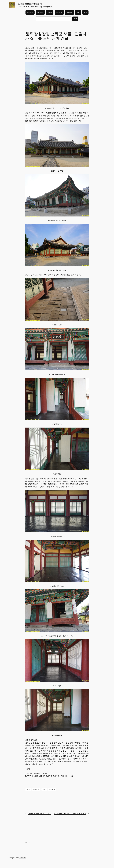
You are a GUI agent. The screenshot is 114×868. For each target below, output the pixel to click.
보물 (44, 789)
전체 (78, 12)
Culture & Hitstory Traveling (30, 4)
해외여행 (69, 12)
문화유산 (30, 12)
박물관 (50, 12)
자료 (85, 12)
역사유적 (40, 12)
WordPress (23, 858)
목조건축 (36, 789)
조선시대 (52, 789)
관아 (28, 789)
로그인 (28, 842)
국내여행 (59, 12)
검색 (75, 19)
